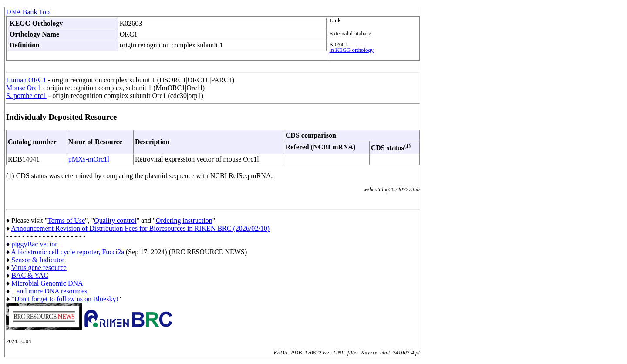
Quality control (115, 221)
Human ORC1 (26, 80)
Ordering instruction (184, 221)
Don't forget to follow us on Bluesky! (66, 299)
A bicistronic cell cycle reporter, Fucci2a (67, 252)
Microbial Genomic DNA (47, 283)
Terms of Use (66, 221)
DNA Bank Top (28, 12)
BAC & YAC (30, 275)
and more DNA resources (52, 291)
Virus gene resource (39, 268)
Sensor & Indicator (38, 260)
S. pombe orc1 (26, 96)
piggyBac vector (34, 244)
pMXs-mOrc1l (89, 159)
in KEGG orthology (352, 50)
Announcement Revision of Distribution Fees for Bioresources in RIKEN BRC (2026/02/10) (140, 228)
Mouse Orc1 (24, 88)
